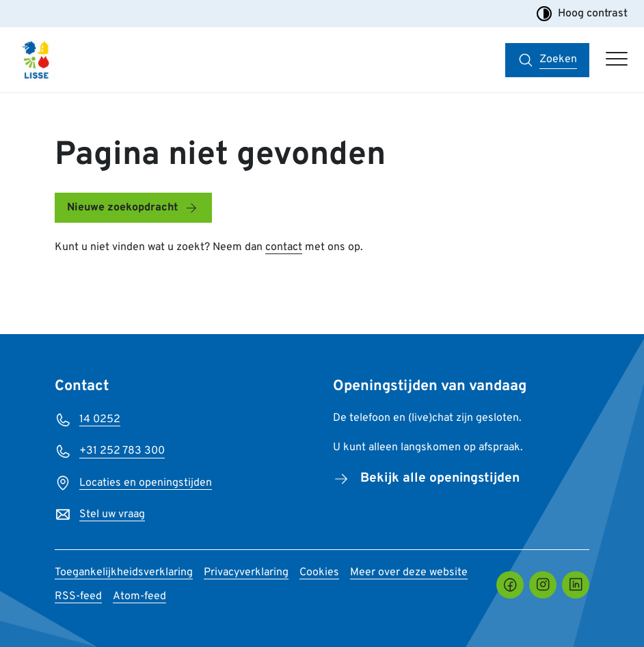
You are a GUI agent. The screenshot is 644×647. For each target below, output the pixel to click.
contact (284, 247)
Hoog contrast (582, 14)
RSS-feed (78, 596)
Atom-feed (139, 596)
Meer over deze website (409, 573)
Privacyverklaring (246, 573)
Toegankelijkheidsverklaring (124, 573)
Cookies (319, 573)
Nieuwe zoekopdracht (122, 208)
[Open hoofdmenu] (617, 60)
